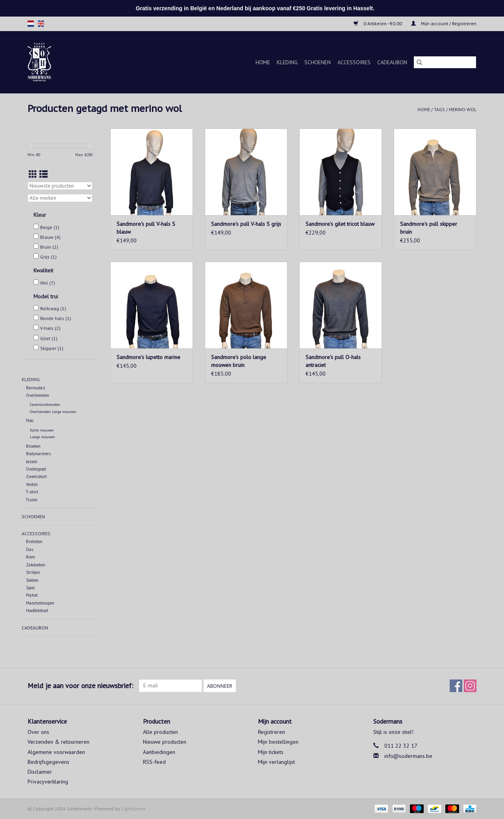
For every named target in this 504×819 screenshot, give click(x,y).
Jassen (32, 462)
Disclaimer (40, 772)
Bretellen (34, 542)
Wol (48, 283)
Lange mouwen (43, 437)
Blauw (50, 237)
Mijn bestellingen (278, 742)
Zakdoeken (36, 565)
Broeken (33, 446)
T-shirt (32, 492)
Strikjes (33, 572)
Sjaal (30, 588)
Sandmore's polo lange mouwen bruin (239, 361)
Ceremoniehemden (45, 405)
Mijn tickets (271, 752)
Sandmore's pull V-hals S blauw (146, 228)
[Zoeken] (445, 62)
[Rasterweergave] (33, 174)
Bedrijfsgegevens (48, 762)
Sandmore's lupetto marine (148, 357)
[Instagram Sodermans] (470, 686)
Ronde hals (56, 318)
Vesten (32, 484)
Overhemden (38, 395)
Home (263, 62)
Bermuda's (35, 388)
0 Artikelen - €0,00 (378, 23)
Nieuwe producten (165, 742)
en (41, 24)
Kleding (287, 62)
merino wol (463, 109)
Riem (31, 557)
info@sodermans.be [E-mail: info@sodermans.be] (408, 756)
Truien (32, 500)
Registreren (271, 732)
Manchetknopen (40, 603)
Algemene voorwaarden (56, 752)
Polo (30, 421)
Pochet (32, 595)
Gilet (49, 338)
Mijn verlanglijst (276, 762)
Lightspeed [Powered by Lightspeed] (133, 809)
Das (30, 549)
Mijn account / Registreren (444, 23)
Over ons (38, 732)
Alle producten (160, 732)
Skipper (52, 348)
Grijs (48, 257)
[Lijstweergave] (44, 174)
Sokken (32, 580)
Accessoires (354, 62)
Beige (50, 227)
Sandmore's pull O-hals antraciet (333, 361)
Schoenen (318, 62)
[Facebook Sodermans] (456, 686)
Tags (439, 109)
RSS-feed (154, 762)
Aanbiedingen (159, 752)
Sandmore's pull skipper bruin (429, 228)
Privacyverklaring (48, 782)
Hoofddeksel (37, 611)
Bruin (49, 247)
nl (31, 24)
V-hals (50, 328)
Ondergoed (36, 469)
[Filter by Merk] (60, 198)
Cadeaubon (392, 62)
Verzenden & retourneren (58, 742)
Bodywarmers (38, 454)
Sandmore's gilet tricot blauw (340, 224)
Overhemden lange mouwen (53, 412)
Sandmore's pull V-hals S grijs (246, 224)
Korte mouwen (42, 430)
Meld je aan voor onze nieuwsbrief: (80, 686)
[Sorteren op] (60, 186)
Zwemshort (36, 477)
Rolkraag (53, 308)
